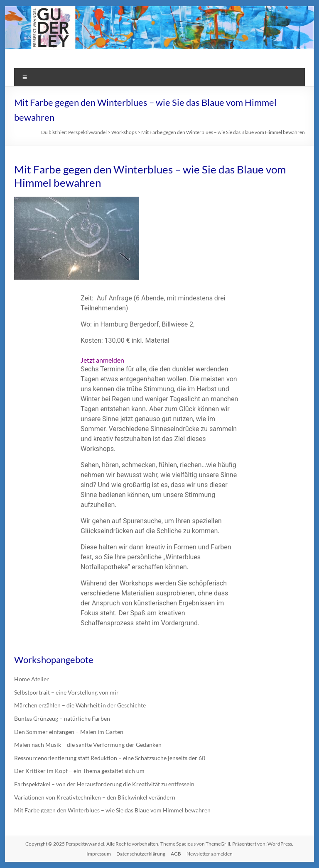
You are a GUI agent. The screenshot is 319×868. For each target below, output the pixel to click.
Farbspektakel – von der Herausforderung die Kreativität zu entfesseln (104, 784)
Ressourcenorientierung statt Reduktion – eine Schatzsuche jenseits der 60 (110, 758)
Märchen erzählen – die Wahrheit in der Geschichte (80, 705)
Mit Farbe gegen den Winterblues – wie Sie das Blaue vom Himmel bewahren (112, 810)
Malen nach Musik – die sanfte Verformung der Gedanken (88, 745)
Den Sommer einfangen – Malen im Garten (69, 732)
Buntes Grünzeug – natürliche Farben (62, 718)
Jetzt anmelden (102, 360)
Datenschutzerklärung (141, 854)
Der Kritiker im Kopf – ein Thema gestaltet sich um (79, 771)
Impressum (99, 854)
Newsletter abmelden (210, 854)
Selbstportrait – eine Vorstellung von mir (66, 692)
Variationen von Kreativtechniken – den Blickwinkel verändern (95, 797)
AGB (176, 854)
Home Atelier (32, 679)
